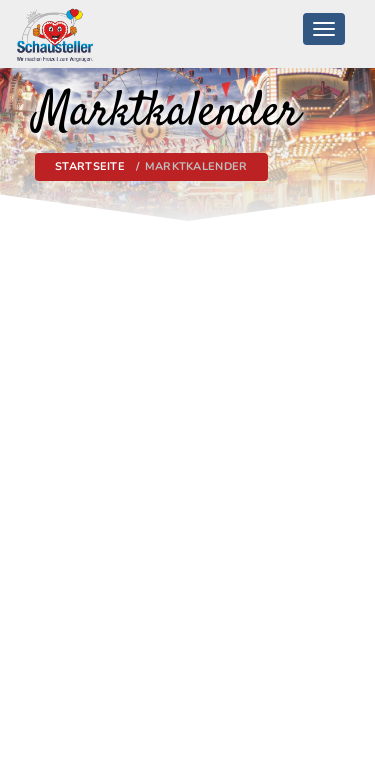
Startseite (90, 166)
